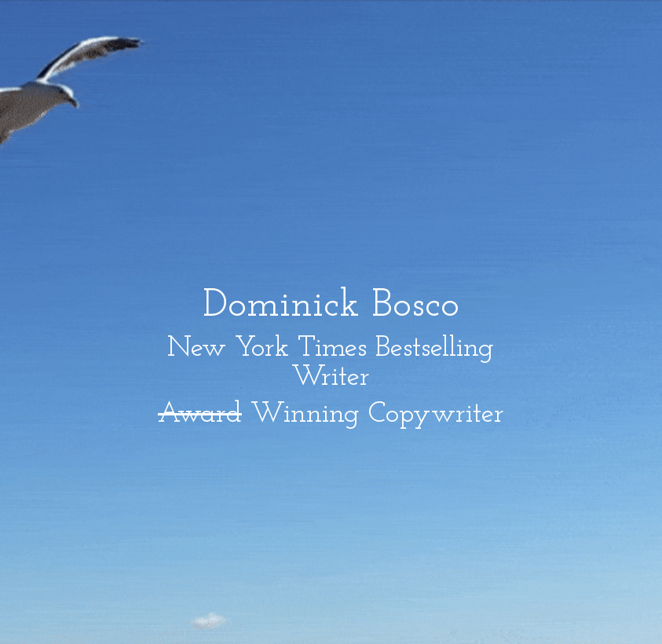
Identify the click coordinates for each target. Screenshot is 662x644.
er (358, 377)
